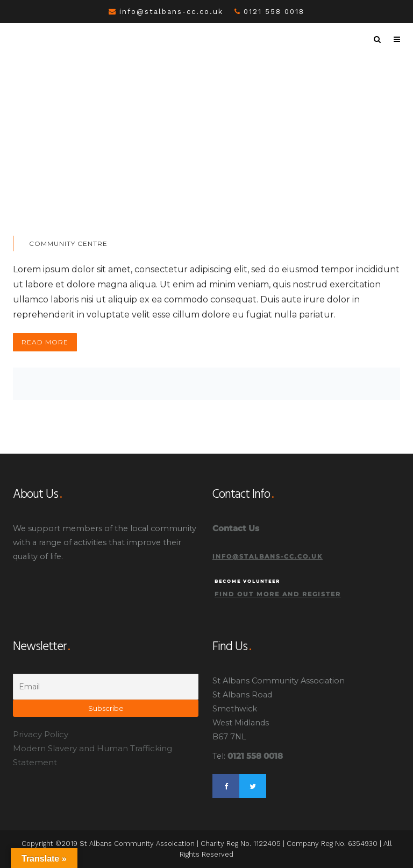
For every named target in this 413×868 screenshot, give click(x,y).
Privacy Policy (41, 734)
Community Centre (68, 244)
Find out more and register (278, 594)
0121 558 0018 (269, 12)
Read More (45, 342)
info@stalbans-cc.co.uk (166, 12)
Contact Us (236, 528)
